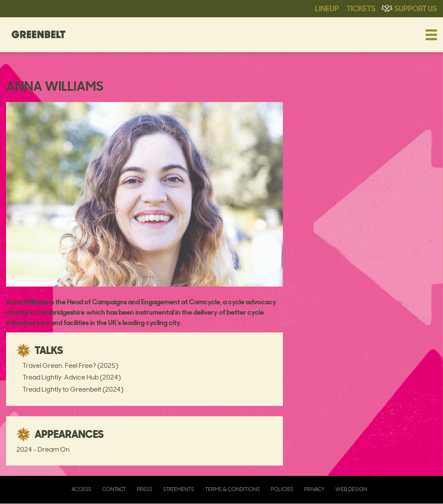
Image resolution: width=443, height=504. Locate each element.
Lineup (327, 8)
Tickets (361, 8)
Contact (114, 489)
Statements (179, 489)
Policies (282, 489)
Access (81, 489)
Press (144, 489)
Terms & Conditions (233, 489)
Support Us (416, 8)
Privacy (314, 489)
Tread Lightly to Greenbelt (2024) (73, 389)
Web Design (351, 489)
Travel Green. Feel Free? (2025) (70, 365)
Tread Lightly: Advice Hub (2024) (72, 377)
